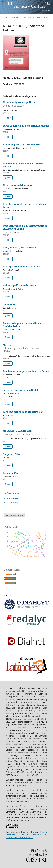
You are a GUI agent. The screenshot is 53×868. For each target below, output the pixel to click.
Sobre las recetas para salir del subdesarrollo (20, 392)
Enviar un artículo (14, 515)
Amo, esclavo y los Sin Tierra (19, 248)
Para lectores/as (11, 498)
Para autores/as (11, 503)
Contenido (9, 304)
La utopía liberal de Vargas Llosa (22, 267)
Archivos (14, 18)
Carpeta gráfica (12, 454)
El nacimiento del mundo (17, 185)
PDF (9, 118)
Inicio (5, 18)
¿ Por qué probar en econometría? (22, 145)
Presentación (10, 473)
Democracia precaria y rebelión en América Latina (23, 325)
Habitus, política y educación (19, 285)
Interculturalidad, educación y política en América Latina (25, 227)
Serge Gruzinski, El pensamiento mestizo (26, 126)
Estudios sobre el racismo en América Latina (24, 206)
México (26, 348)
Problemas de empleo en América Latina (26, 371)
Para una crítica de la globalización (23, 412)
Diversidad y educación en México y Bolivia (23, 165)
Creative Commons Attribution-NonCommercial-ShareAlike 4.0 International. (26, 835)
